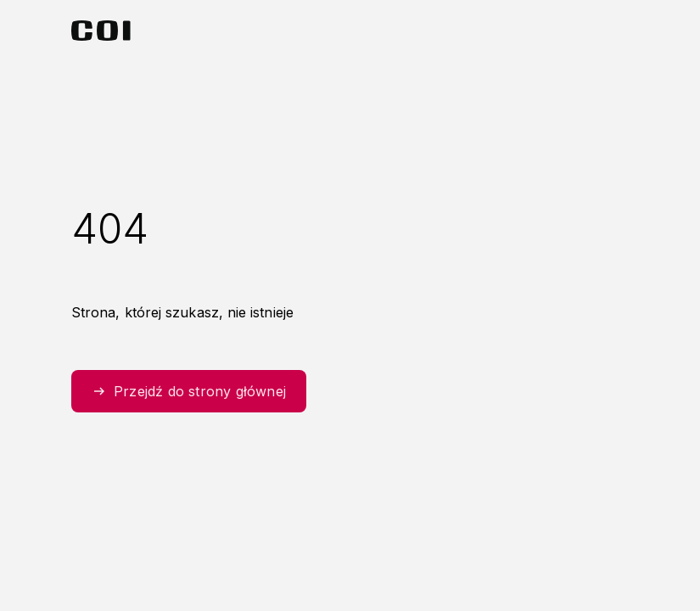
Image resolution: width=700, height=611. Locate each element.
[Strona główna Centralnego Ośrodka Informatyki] (101, 31)
